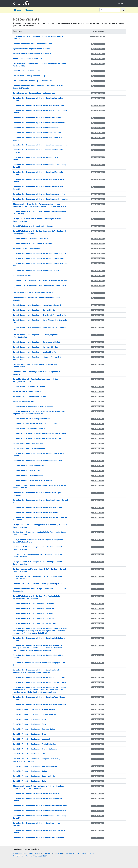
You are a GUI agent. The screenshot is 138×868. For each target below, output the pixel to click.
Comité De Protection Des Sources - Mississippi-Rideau (35, 766)
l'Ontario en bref (20, 853)
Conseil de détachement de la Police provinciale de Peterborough (39, 682)
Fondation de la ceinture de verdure (27, 58)
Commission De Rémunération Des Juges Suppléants (34, 406)
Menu (18, 10)
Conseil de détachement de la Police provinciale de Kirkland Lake (39, 133)
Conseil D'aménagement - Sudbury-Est (28, 466)
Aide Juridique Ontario (22, 275)
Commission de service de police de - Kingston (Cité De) (35, 347)
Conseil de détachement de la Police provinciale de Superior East (39, 194)
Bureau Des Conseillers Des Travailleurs (29, 448)
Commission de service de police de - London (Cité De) (35, 352)
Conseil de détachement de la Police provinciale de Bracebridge (39, 105)
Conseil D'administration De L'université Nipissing (33, 226)
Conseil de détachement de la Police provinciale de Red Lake (37, 461)
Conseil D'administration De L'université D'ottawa (33, 613)
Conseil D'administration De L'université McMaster (33, 608)
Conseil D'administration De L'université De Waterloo (34, 618)
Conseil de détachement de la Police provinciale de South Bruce (38, 258)
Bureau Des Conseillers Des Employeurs (29, 443)
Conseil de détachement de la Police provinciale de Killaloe (37, 128)
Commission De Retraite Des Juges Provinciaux (32, 419)
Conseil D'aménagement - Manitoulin (28, 475)
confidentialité (71, 853)
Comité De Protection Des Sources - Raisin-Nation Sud (35, 744)
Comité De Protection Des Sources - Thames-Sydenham (35, 749)
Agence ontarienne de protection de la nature (31, 49)
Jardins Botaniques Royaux (24, 401)
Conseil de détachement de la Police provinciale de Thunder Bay (39, 677)
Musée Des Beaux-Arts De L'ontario (27, 391)
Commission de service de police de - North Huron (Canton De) (38, 305)
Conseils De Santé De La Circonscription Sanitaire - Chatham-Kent (39, 433)
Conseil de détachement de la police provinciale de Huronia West (39, 123)
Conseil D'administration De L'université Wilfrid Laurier (35, 623)
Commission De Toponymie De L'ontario (29, 428)
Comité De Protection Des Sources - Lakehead (31, 739)
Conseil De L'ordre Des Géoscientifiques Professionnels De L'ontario (40, 280)
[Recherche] (110, 10)
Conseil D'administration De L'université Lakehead (33, 603)
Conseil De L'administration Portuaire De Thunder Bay (35, 423)
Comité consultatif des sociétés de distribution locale (35, 93)
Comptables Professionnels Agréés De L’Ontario (32, 81)
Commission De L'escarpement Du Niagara (30, 76)
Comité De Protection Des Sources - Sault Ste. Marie (34, 776)
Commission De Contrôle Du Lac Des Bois (29, 386)
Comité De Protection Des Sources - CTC (29, 754)
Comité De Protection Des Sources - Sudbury (31, 771)
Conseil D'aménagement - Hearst (26, 470)
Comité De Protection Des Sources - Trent (30, 719)
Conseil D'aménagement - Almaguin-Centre (31, 238)
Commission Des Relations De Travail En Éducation (33, 293)
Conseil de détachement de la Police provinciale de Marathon (38, 793)
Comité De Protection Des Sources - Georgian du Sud (34, 729)
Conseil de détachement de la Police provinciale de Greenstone (38, 838)
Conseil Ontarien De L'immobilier (26, 71)
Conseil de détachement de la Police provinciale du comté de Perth (40, 253)
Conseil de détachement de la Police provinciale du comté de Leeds (40, 145)
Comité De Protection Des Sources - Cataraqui (31, 724)
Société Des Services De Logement (27, 248)
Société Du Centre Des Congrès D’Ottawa (29, 396)
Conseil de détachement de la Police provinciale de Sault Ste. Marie (40, 806)
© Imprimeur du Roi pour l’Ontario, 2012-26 (30, 856)
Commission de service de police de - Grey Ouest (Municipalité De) (40, 315)
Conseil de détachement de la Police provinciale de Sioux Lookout (39, 811)
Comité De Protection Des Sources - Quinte (30, 781)
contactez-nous (35, 853)
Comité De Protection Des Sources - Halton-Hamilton (34, 714)
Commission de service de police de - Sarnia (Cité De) (34, 310)
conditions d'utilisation (88, 853)
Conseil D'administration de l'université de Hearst (33, 44)
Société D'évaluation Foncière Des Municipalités (32, 54)
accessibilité (48, 853)
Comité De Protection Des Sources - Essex (30, 734)
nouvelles (59, 853)
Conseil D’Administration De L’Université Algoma (33, 243)
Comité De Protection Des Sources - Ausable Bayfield (34, 709)
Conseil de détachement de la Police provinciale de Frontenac (38, 507)
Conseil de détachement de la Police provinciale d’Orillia (36, 512)
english (120, 4)
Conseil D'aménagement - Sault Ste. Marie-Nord (32, 480)
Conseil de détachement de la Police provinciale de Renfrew (37, 118)
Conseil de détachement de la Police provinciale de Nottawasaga (39, 704)
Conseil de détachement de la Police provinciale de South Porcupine (40, 199)
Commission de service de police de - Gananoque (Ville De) (36, 342)
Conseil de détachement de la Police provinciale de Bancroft (37, 271)
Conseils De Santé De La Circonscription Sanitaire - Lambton (37, 438)
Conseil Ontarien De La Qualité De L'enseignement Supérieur (38, 584)
